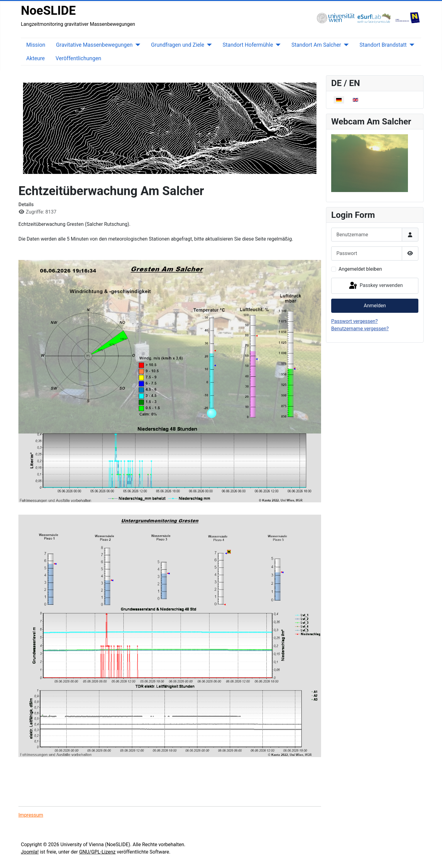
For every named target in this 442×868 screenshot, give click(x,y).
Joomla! (30, 852)
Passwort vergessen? (355, 321)
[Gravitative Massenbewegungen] (136, 45)
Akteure (36, 58)
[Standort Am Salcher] (345, 45)
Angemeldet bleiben (360, 269)
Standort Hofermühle (248, 45)
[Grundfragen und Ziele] (208, 45)
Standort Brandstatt (383, 45)
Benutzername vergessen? (360, 329)
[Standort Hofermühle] (277, 45)
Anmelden (375, 306)
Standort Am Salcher (316, 45)
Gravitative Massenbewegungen (94, 45)
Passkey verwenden (375, 286)
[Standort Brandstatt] (411, 45)
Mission (36, 45)
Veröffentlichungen (78, 58)
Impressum (31, 815)
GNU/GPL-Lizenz (97, 852)
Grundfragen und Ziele (178, 45)
